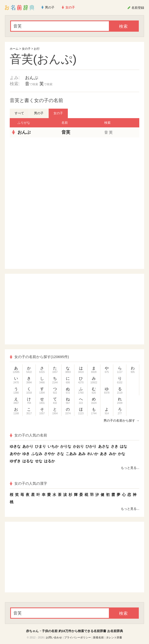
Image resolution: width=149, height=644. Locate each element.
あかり (28, 446)
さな (60, 454)
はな (123, 446)
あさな (104, 446)
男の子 (39, 113)
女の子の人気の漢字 (28, 483)
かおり (78, 446)
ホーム (14, 49)
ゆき (26, 454)
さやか (49, 454)
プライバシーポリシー (78, 637)
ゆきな (15, 446)
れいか (93, 454)
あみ (82, 454)
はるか (49, 461)
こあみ (71, 454)
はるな (28, 461)
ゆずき (15, 461)
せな (39, 461)
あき (104, 454)
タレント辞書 (114, 637)
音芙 (66, 132)
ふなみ (37, 454)
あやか (15, 454)
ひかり (91, 446)
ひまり (40, 446)
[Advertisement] (75, 173)
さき (114, 446)
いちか (53, 446)
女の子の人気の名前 (28, 435)
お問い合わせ (54, 637)
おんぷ (32, 78)
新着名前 (98, 637)
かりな (66, 446)
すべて (19, 113)
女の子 (26, 49)
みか (113, 454)
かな (122, 454)
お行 (37, 49)
